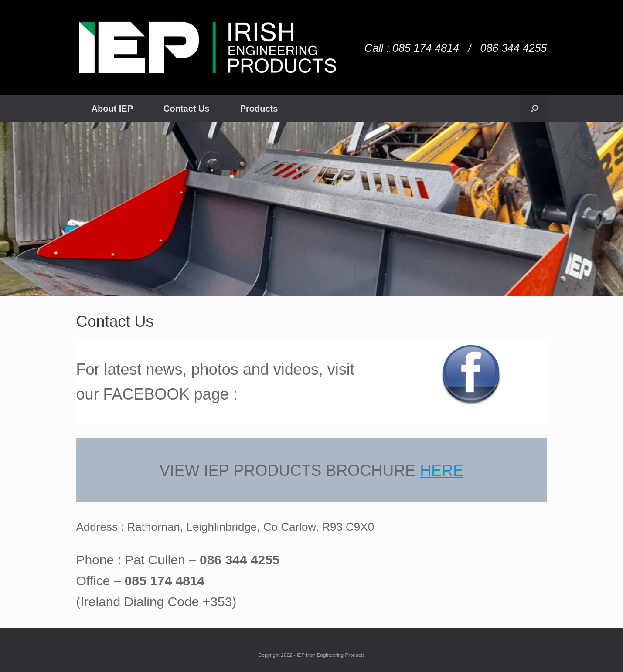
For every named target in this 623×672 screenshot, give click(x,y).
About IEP (112, 109)
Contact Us (187, 109)
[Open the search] (534, 109)
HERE (442, 470)
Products (259, 109)
